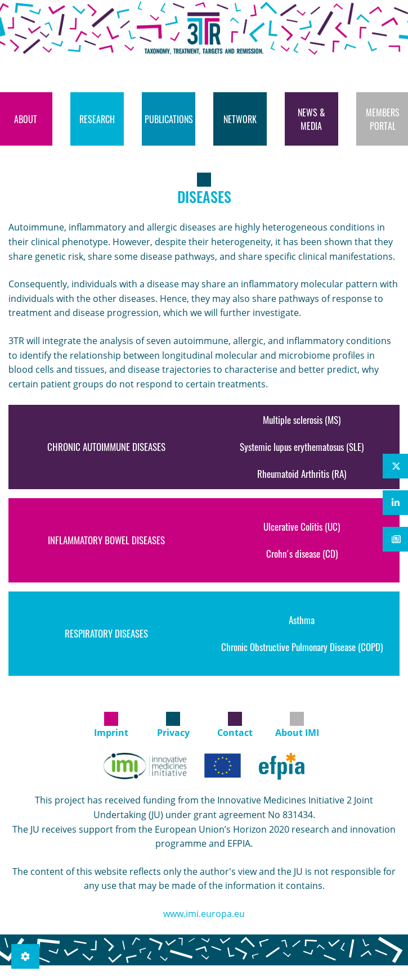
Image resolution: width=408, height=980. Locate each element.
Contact (235, 733)
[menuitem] (97, 119)
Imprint (111, 733)
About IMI (297, 733)
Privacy (173, 733)
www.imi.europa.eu (204, 914)
